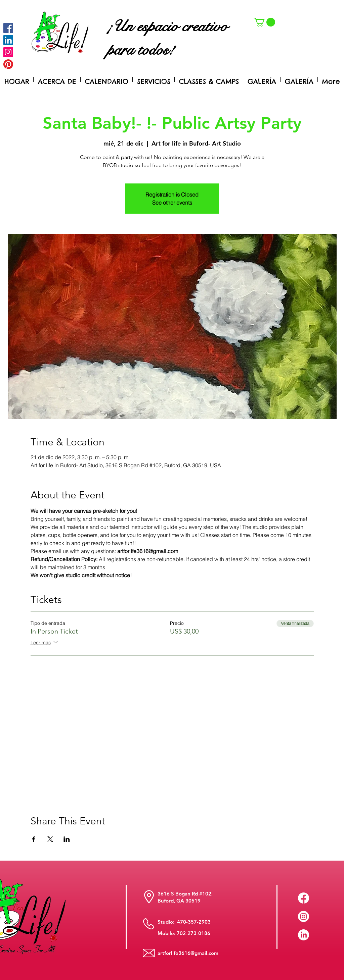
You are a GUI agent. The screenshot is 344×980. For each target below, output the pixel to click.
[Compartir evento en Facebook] (34, 839)
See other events (172, 203)
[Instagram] (8, 52)
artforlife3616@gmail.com (188, 953)
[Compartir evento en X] (50, 839)
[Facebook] (8, 28)
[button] (264, 22)
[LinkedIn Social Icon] (8, 40)
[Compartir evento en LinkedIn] (67, 839)
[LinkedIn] (304, 935)
